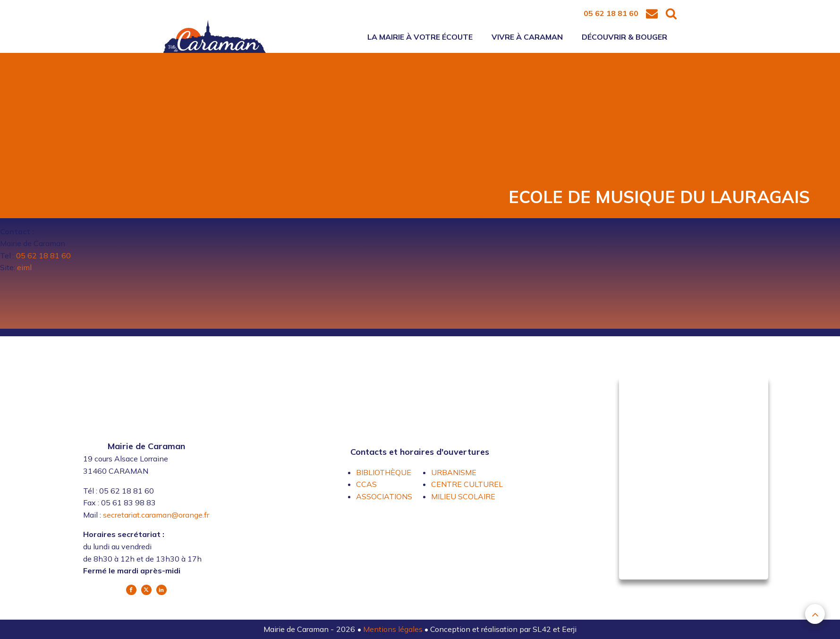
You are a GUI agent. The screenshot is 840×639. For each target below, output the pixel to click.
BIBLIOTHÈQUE (384, 472)
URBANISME (454, 472)
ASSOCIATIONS (384, 496)
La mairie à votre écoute (420, 37)
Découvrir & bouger (624, 37)
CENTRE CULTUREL (467, 484)
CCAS (366, 484)
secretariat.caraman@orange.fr (156, 515)
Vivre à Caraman (527, 37)
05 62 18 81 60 (42, 256)
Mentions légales (394, 629)
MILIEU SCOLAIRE (463, 496)
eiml (24, 267)
